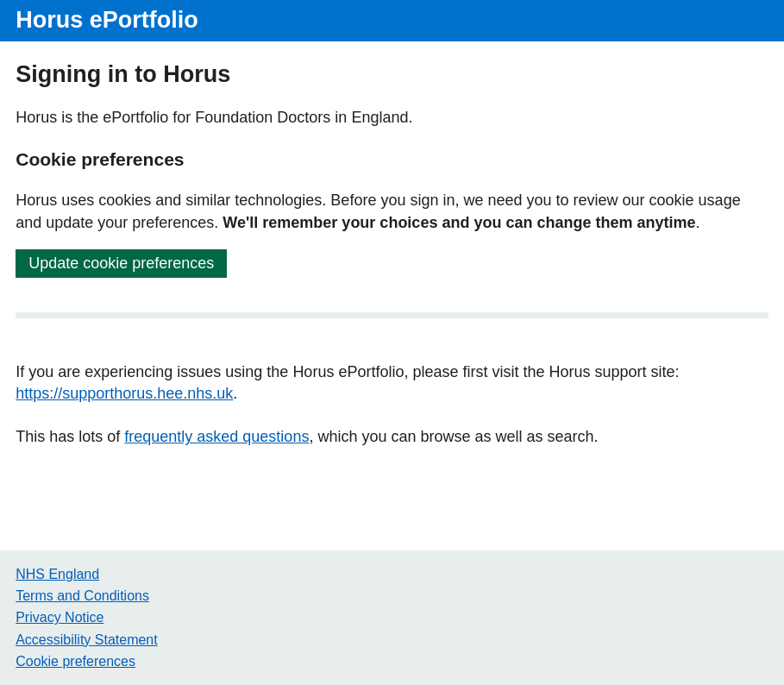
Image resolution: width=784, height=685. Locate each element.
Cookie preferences (75, 661)
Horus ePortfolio (107, 20)
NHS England (57, 574)
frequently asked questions (216, 437)
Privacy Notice (60, 617)
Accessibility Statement (87, 640)
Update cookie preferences (121, 263)
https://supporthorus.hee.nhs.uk (124, 393)
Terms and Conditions (82, 596)
